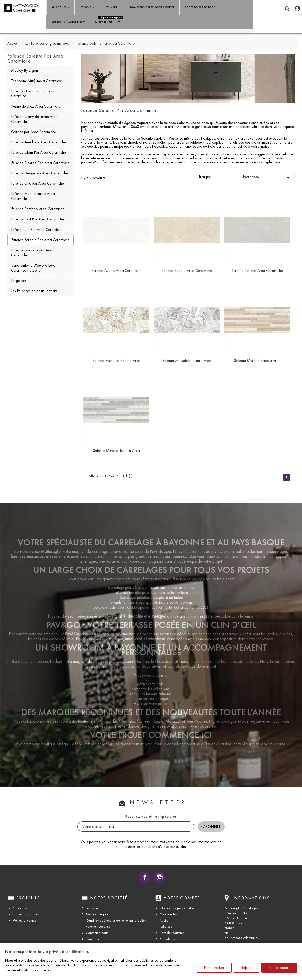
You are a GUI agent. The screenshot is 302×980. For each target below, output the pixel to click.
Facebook (145, 877)
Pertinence (267, 178)
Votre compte (182, 898)
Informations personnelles (177, 908)
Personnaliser (214, 968)
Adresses (166, 927)
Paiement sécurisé (98, 927)
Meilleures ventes (24, 920)
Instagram (159, 877)
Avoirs (164, 920)
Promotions (20, 908)
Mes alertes (167, 939)
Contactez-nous (97, 933)
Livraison (92, 908)
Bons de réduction (172, 933)
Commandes (168, 914)
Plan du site (94, 939)
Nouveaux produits (26, 914)
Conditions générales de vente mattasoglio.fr (117, 920)
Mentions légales (98, 914)
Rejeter (247, 968)
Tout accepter (279, 968)
